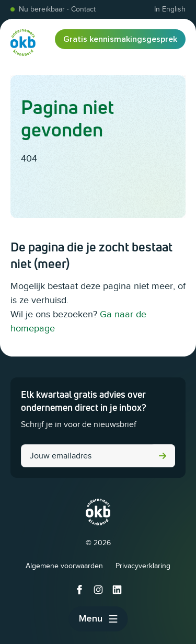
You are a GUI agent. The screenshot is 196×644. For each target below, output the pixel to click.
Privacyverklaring (143, 566)
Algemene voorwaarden (64, 566)
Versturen (163, 456)
